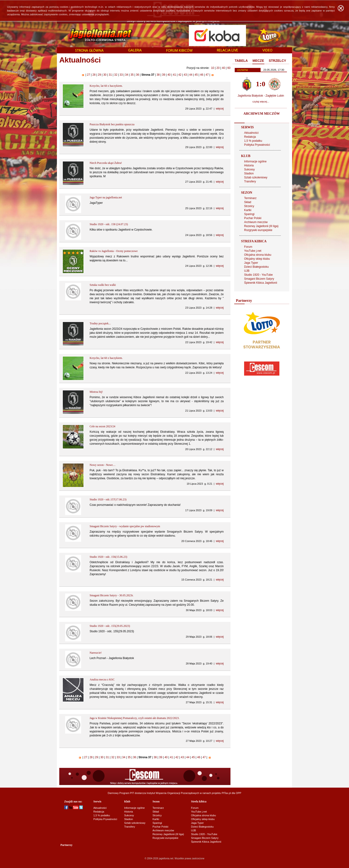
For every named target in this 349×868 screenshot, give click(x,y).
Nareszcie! (96, 653)
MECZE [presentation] (258, 61)
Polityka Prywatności (257, 145)
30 (105, 75)
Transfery (250, 181)
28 (94, 75)
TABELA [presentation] (241, 61)
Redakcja (250, 137)
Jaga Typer (251, 263)
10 (212, 68)
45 (196, 75)
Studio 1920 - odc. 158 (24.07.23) (109, 224)
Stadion (249, 173)
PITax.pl (226, 793)
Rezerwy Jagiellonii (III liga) (261, 226)
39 (163, 75)
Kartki (248, 210)
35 (132, 75)
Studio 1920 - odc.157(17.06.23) (108, 499)
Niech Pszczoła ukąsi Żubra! (106, 163)
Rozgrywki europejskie (258, 230)
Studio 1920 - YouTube (258, 275)
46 (202, 75)
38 (158, 75)
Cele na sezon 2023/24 (102, 426)
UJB (247, 271)
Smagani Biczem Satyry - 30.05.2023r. (111, 595)
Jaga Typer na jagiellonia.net (106, 197)
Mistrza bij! (96, 392)
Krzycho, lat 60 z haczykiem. (106, 86)
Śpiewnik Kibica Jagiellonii (261, 283)
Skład (248, 202)
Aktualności (251, 133)
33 (121, 75)
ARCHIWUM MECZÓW (262, 114)
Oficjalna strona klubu (258, 255)
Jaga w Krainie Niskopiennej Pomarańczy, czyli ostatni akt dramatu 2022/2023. (135, 718)
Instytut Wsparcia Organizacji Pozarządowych (173, 793)
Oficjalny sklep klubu (257, 259)
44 (191, 75)
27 (88, 75)
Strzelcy (249, 206)
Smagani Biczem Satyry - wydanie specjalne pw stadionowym (125, 526)
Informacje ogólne (255, 161)
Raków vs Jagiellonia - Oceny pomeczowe (114, 251)
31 (110, 75)
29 (99, 75)
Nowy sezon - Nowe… (103, 465)
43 (185, 75)
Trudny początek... (100, 323)
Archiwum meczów (256, 222)
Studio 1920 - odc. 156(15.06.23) (108, 557)
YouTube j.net (253, 251)
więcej (220, 109)
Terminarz (250, 198)
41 (174, 75)
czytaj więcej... (261, 102)
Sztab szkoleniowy (256, 177)
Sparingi (249, 214)
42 (180, 75)
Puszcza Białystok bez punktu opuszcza (112, 124)
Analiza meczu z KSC (102, 679)
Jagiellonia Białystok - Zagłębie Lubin (261, 96)
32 (116, 75)
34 (127, 75)
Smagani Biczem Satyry (259, 279)
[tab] (241, 61)
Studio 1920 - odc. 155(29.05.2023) (110, 626)
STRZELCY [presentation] (278, 61)
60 (229, 68)
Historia (249, 165)
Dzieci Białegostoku (256, 267)
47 (207, 75)
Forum (248, 247)
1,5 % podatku (253, 141)
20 (218, 68)
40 (223, 68)
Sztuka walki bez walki (103, 285)
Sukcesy (249, 169)
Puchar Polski (253, 218)
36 (138, 75)
